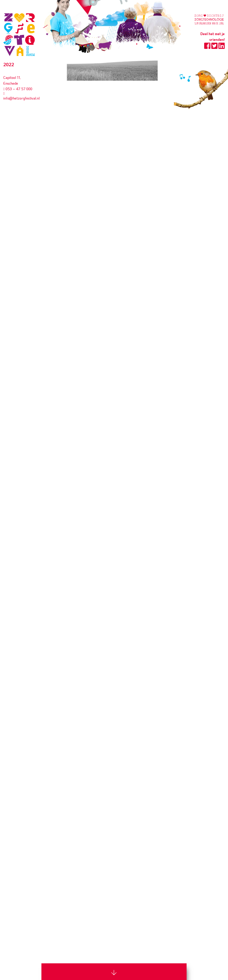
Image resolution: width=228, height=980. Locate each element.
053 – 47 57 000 (18, 89)
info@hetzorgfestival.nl (21, 96)
